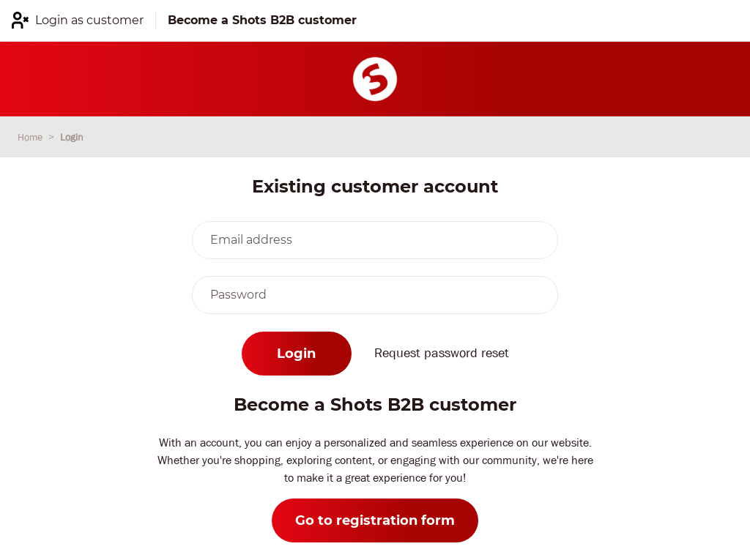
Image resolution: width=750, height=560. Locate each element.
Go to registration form (375, 520)
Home (31, 137)
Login (72, 137)
